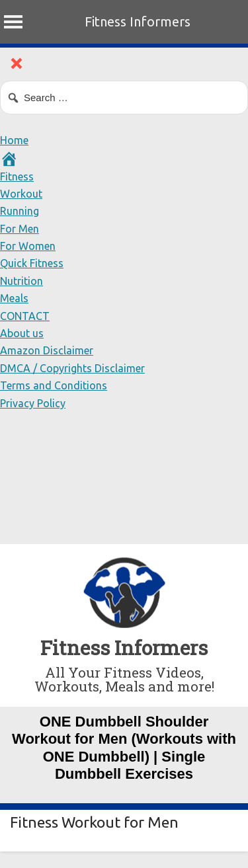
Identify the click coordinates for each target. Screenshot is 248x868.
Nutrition (21, 281)
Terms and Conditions (54, 385)
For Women (28, 246)
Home (14, 140)
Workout (21, 194)
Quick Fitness (32, 263)
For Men (20, 229)
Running (20, 211)
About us (22, 333)
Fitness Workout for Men (94, 822)
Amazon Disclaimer (47, 350)
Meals (14, 298)
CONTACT (25, 316)
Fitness (17, 177)
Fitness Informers (138, 21)
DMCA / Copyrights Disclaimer (72, 368)
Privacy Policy (33, 403)
